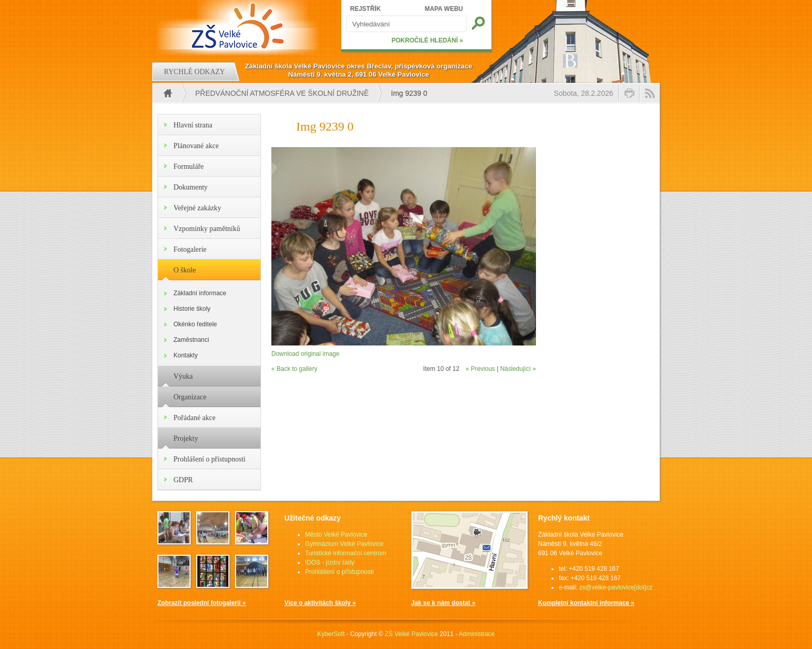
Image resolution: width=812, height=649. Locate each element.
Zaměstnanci (191, 340)
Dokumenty (191, 187)
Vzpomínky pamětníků (207, 229)
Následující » (518, 369)
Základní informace (200, 293)
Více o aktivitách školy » (320, 603)
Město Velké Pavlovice (336, 535)
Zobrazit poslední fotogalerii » (202, 603)
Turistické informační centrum (346, 553)
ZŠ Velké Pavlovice (411, 634)
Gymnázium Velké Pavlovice (344, 544)
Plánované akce (196, 146)
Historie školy (192, 309)
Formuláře (189, 167)
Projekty (186, 438)
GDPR (183, 480)
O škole (185, 270)
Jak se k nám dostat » (443, 603)
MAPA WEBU (444, 9)
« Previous (480, 369)
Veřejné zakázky (197, 208)
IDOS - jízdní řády (330, 563)
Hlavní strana (193, 125)
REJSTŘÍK (365, 9)
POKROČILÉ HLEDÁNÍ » (427, 40)
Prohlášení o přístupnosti (209, 459)
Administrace (477, 634)
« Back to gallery (294, 369)
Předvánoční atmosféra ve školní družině (282, 93)
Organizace (190, 397)
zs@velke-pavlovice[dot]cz (616, 587)
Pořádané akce (194, 418)
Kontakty (186, 355)
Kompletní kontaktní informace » (586, 603)
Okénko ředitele (195, 324)
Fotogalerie (190, 249)
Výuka (183, 376)
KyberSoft (331, 634)
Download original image (305, 354)
